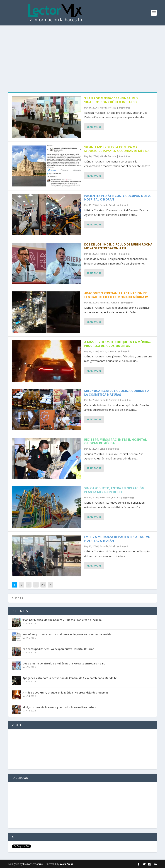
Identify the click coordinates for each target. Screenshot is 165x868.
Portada (112, 108)
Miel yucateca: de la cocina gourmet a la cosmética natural (117, 393)
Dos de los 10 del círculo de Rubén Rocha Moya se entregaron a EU (118, 246)
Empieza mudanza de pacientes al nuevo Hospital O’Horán (117, 539)
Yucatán (113, 400)
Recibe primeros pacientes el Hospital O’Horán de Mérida (116, 441)
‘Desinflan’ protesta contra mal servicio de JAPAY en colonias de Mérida (117, 149)
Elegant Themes (33, 864)
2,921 (43, 588)
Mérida (103, 108)
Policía (103, 351)
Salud (112, 205)
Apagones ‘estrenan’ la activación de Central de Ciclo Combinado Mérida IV (116, 295)
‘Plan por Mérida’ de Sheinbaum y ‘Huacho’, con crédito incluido (111, 100)
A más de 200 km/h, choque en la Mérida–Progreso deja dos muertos (118, 344)
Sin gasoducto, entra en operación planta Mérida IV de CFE (114, 490)
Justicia (103, 254)
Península (105, 303)
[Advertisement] (82, 52)
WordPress (66, 864)
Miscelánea (105, 498)
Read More (94, 127)
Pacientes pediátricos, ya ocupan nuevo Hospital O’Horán (118, 198)
